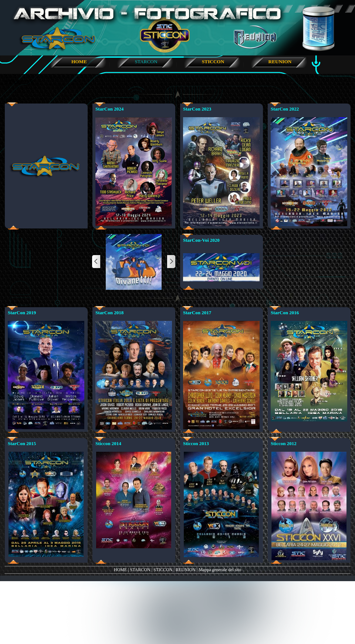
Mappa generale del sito (220, 570)
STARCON (140, 570)
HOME (120, 570)
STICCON (163, 570)
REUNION (186, 570)
